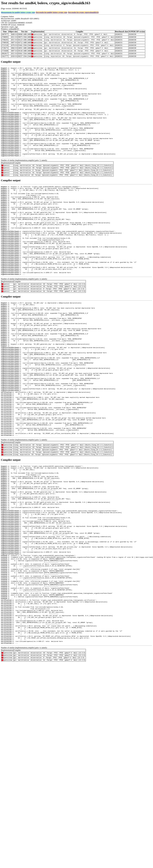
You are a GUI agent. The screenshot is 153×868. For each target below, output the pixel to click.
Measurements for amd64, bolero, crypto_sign (18, 12)
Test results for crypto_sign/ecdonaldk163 (83, 12)
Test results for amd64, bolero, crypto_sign (51, 12)
